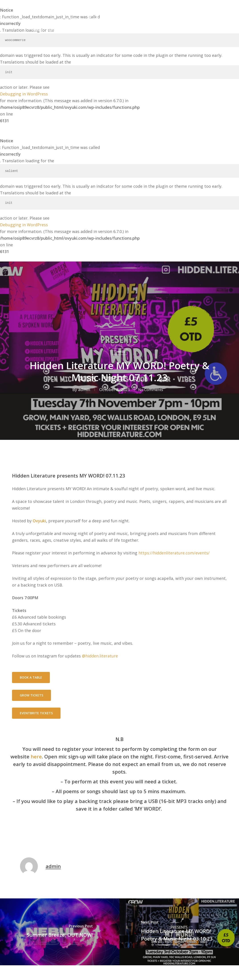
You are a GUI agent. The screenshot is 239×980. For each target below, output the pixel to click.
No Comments (151, 389)
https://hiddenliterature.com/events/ (174, 553)
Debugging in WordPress (24, 94)
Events (119, 351)
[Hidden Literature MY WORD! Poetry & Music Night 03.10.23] (179, 932)
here (36, 756)
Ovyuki (39, 521)
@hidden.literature (100, 656)
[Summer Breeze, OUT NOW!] (60, 932)
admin (82, 389)
